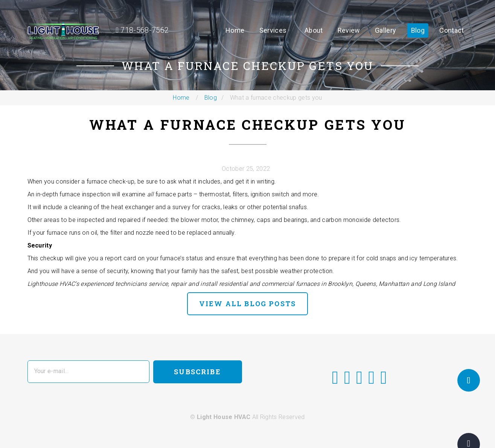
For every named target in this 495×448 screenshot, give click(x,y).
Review (349, 30)
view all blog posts (247, 304)
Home (235, 30)
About (314, 30)
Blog (418, 30)
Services (273, 30)
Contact (452, 30)
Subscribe (197, 372)
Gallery (385, 30)
